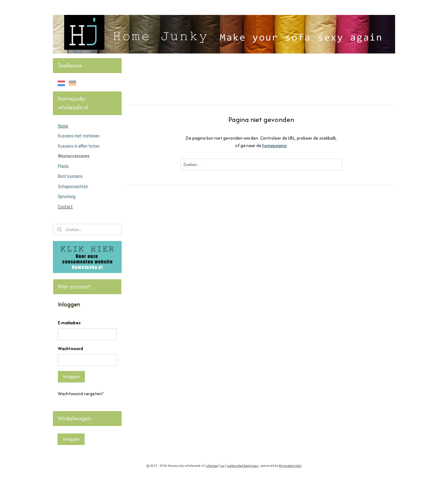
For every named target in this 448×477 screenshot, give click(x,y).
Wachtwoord (70, 349)
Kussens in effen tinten (79, 146)
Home (63, 126)
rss (222, 466)
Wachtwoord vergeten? (81, 394)
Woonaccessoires (74, 156)
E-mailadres (69, 323)
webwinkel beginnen (243, 466)
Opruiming (67, 196)
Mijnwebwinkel (290, 466)
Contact (65, 207)
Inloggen (71, 377)
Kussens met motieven (79, 136)
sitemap (212, 466)
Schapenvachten (73, 186)
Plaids (63, 166)
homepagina (274, 146)
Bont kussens (70, 176)
